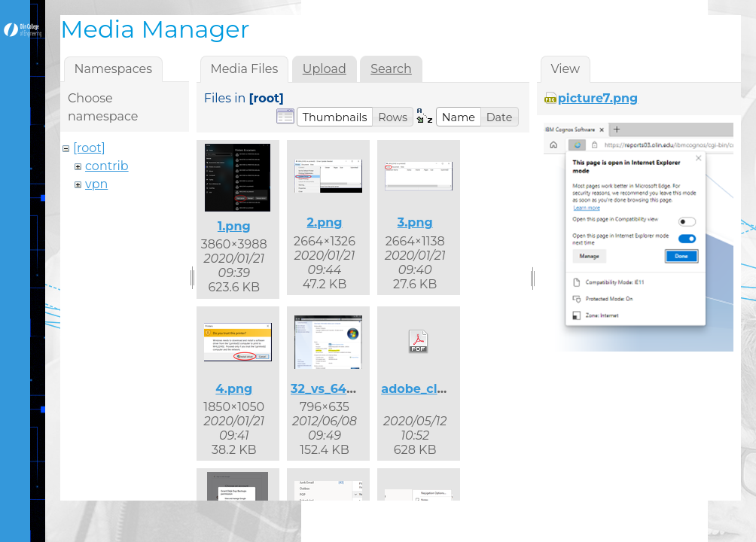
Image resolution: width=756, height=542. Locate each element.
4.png (234, 389)
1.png (234, 226)
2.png (324, 222)
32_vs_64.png (333, 389)
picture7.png (598, 98)
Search (391, 69)
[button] (335, 117)
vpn (96, 184)
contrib (107, 166)
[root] (89, 148)
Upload (325, 69)
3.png (415, 222)
